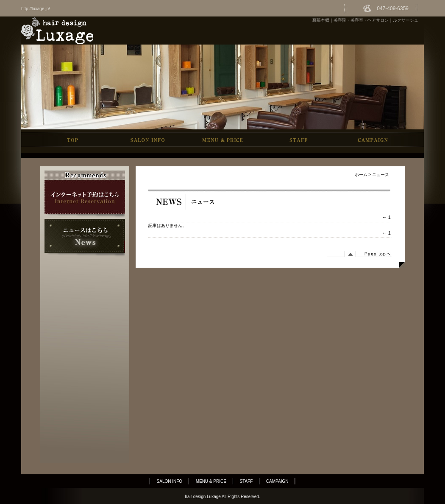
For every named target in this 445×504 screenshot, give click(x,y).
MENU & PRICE (211, 481)
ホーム (361, 175)
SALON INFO (170, 481)
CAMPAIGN (277, 481)
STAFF (246, 481)
